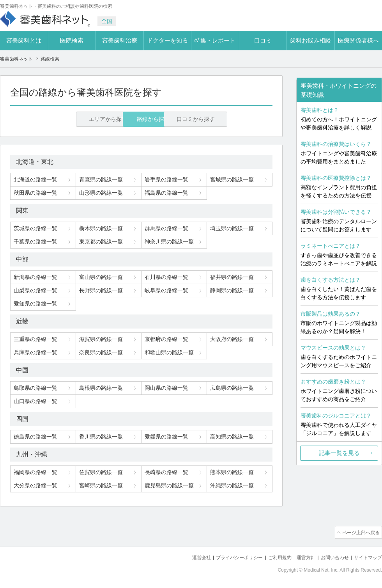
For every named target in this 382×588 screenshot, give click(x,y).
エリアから (59, 120)
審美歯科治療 (120, 40)
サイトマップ (367, 557)
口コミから (223, 120)
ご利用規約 (273, 557)
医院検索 (72, 40)
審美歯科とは (24, 40)
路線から (141, 120)
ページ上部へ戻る (360, 533)
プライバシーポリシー (229, 557)
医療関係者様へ (358, 40)
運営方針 (301, 557)
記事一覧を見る (339, 453)
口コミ (263, 40)
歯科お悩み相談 (310, 40)
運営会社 (189, 557)
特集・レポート (215, 40)
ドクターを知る (167, 40)
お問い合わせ (331, 557)
